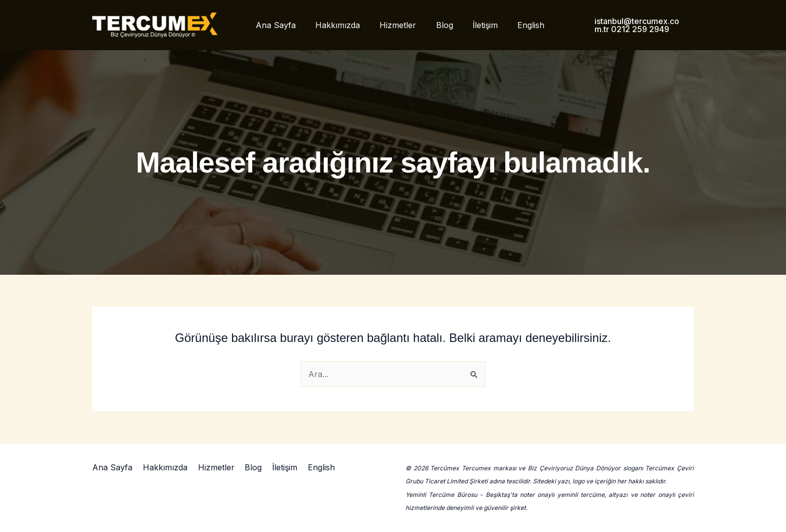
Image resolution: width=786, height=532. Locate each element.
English (515, 25)
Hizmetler (393, 25)
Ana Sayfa (278, 25)
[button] (625, 25)
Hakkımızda (336, 25)
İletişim (473, 25)
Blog (436, 25)
